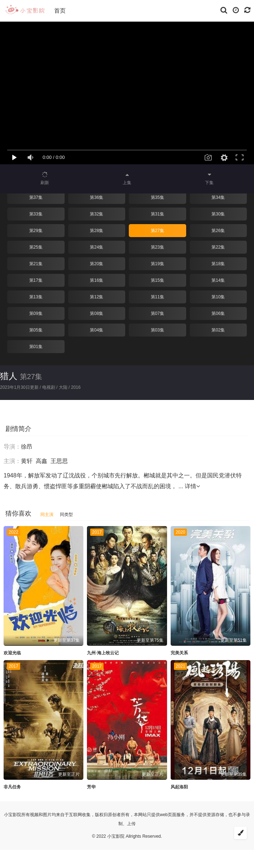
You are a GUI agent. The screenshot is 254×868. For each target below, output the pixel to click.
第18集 (218, 264)
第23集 (157, 247)
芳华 (91, 787)
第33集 (36, 214)
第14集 (218, 280)
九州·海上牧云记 (103, 653)
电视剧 (49, 387)
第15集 (157, 280)
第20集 (97, 264)
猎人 (9, 376)
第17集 (36, 280)
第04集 (97, 330)
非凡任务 (12, 787)
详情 (192, 486)
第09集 (36, 313)
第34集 (218, 197)
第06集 (218, 313)
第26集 (218, 231)
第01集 (36, 347)
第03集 (157, 330)
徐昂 (27, 447)
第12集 (97, 297)
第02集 (218, 330)
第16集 (97, 280)
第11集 (157, 297)
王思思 (59, 461)
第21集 (36, 264)
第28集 (97, 231)
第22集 (218, 247)
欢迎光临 (12, 653)
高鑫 (41, 461)
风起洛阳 (179, 787)
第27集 (157, 231)
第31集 (157, 214)
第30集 (218, 214)
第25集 (36, 247)
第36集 (97, 197)
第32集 (97, 214)
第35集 (157, 197)
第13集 (36, 297)
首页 (60, 11)
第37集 (36, 197)
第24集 (97, 247)
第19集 (157, 264)
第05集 (36, 330)
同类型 (66, 515)
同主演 (47, 515)
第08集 (97, 313)
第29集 (36, 231)
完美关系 (179, 653)
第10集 (218, 297)
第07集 (157, 313)
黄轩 (27, 461)
